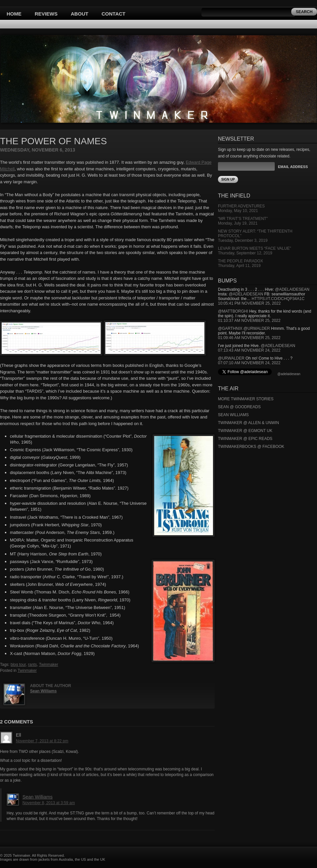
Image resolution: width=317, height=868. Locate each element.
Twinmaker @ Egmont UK (245, 431)
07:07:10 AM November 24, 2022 (249, 363)
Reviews (46, 14)
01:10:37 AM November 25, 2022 (249, 321)
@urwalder (257, 328)
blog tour (18, 665)
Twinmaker (49, 665)
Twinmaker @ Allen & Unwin (248, 423)
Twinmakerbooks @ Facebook (251, 447)
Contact (114, 14)
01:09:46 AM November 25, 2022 (249, 338)
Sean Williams (43, 691)
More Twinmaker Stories (246, 399)
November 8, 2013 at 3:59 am (49, 803)
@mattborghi (233, 311)
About (79, 14)
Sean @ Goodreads (239, 407)
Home (14, 14)
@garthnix (230, 328)
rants (33, 665)
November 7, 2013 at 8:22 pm (42, 741)
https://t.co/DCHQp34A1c (278, 299)
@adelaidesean (292, 289)
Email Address (293, 167)
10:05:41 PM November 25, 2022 (249, 303)
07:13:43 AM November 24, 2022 (249, 350)
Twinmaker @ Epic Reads (245, 439)
